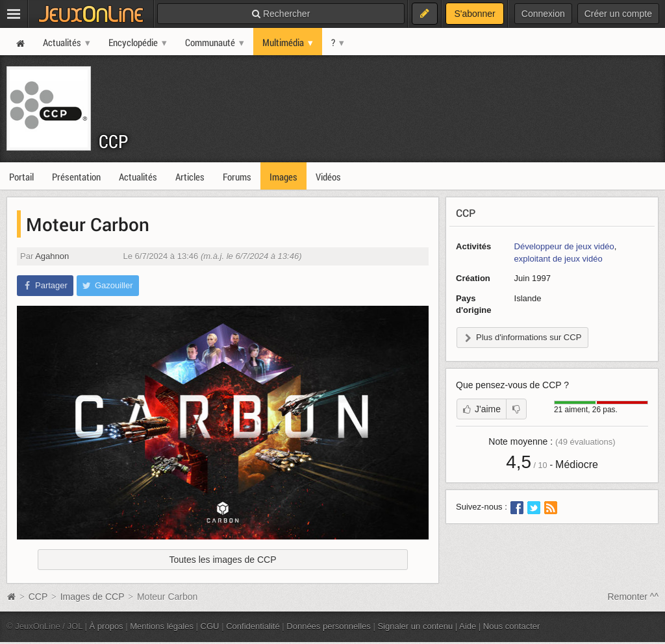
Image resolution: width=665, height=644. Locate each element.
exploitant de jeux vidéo (558, 259)
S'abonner (474, 14)
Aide (468, 626)
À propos (107, 626)
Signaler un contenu (415, 626)
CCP (113, 141)
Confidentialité (253, 626)
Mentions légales (162, 626)
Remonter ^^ (634, 597)
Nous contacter (512, 626)
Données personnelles (329, 626)
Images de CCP (93, 597)
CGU (210, 626)
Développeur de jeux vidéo (564, 246)
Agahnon (52, 256)
